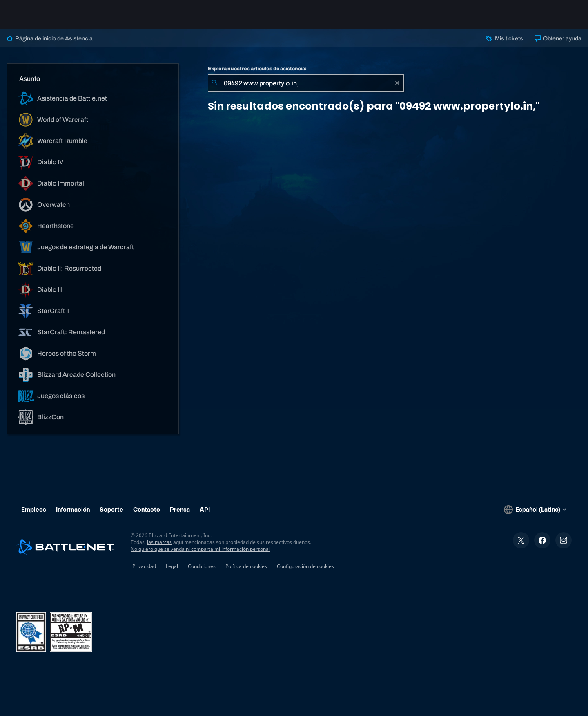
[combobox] (306, 83)
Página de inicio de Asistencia (50, 38)
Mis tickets (504, 38)
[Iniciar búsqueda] (214, 83)
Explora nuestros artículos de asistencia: (257, 69)
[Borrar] (397, 83)
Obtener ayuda (558, 38)
